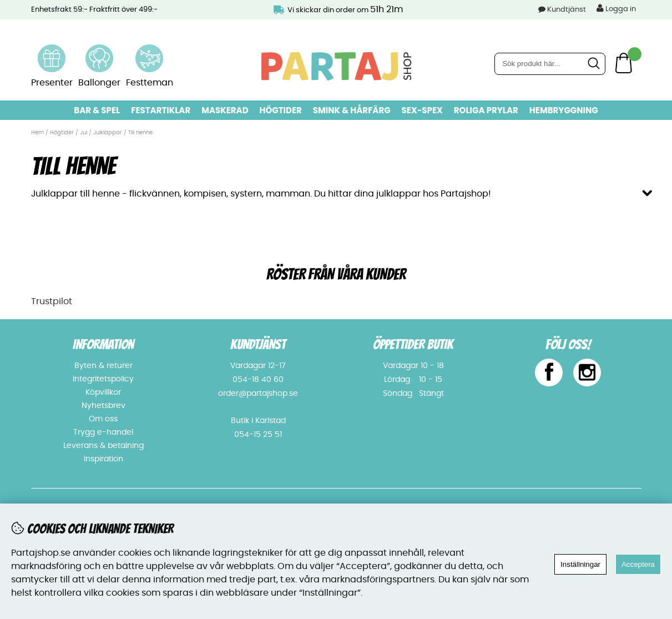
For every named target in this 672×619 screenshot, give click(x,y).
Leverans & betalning (103, 446)
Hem (37, 133)
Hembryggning (564, 110)
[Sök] (550, 64)
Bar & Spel (97, 110)
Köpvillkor (103, 392)
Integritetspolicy (103, 379)
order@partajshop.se (258, 394)
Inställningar (580, 564)
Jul (84, 133)
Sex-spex (422, 110)
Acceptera (638, 564)
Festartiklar (161, 110)
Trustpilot (52, 301)
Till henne (140, 133)
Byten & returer (103, 366)
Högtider (281, 110)
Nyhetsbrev (103, 406)
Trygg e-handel (103, 432)
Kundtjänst (567, 10)
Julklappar (108, 133)
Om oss (103, 419)
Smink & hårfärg (352, 110)
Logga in (616, 8)
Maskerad (225, 110)
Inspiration (103, 459)
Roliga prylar (486, 110)
